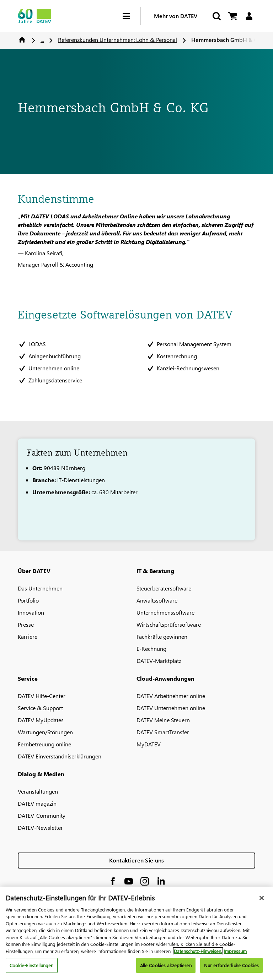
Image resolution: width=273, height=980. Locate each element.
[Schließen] (262, 903)
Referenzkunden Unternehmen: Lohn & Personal (117, 40)
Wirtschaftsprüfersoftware (169, 624)
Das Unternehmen (40, 588)
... (42, 40)
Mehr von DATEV (176, 16)
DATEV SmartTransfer (163, 732)
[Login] (249, 16)
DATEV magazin (37, 803)
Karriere (28, 636)
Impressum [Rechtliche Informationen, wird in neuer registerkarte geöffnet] (235, 956)
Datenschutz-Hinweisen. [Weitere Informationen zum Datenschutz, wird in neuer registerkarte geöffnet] (198, 956)
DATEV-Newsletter (40, 827)
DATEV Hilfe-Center (42, 696)
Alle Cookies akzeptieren (166, 971)
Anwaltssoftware (157, 600)
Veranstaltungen (38, 791)
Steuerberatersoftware (164, 588)
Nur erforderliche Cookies (231, 971)
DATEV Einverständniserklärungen (60, 756)
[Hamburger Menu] (132, 16)
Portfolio (28, 600)
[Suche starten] (216, 16)
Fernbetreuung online (44, 744)
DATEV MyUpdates (41, 720)
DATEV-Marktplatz (159, 661)
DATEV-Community (42, 815)
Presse (26, 624)
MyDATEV (149, 744)
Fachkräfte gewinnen (162, 636)
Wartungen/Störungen (45, 732)
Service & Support (40, 708)
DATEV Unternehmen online (171, 708)
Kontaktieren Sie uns (137, 860)
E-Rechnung (151, 649)
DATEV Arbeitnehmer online (171, 696)
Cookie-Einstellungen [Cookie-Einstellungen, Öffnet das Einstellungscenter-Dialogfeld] (32, 971)
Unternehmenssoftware (165, 612)
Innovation (31, 612)
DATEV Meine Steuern (163, 720)
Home (22, 40)
